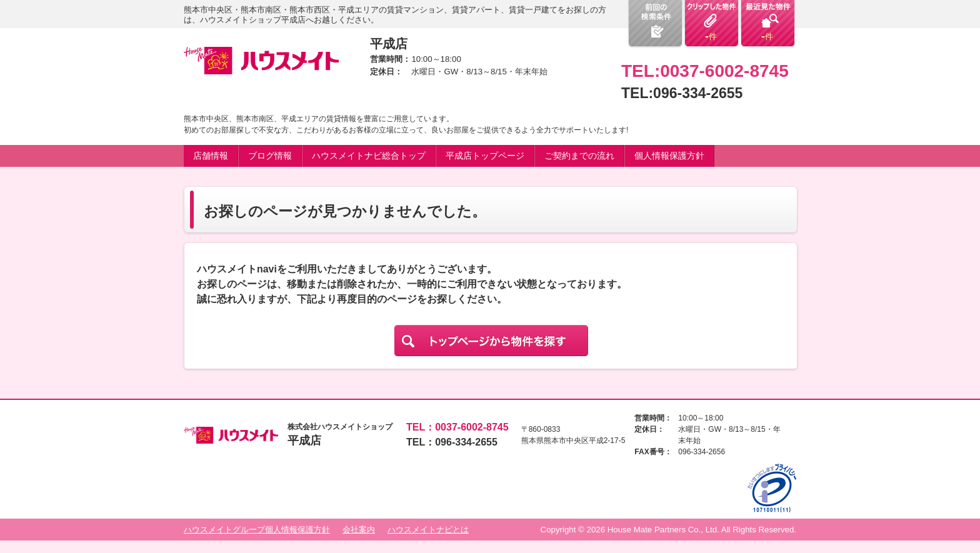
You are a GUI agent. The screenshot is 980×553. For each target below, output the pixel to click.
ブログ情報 (270, 156)
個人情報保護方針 (669, 156)
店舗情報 (211, 156)
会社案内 (359, 530)
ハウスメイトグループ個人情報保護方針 (257, 530)
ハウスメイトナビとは (428, 530)
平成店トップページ (485, 156)
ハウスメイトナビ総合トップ (369, 156)
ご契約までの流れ (579, 156)
